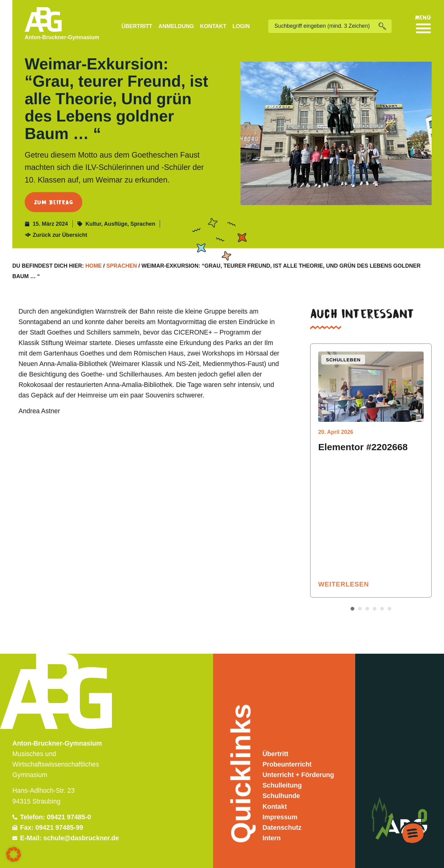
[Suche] (385, 26)
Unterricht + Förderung (298, 775)
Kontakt (213, 26)
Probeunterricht (287, 764)
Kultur (93, 224)
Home (94, 266)
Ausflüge (116, 224)
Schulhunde (281, 796)
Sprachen (143, 224)
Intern (271, 838)
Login (241, 26)
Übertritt (137, 26)
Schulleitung (282, 785)
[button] (352, 609)
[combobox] (323, 26)
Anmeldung (176, 26)
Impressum (280, 817)
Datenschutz (282, 828)
